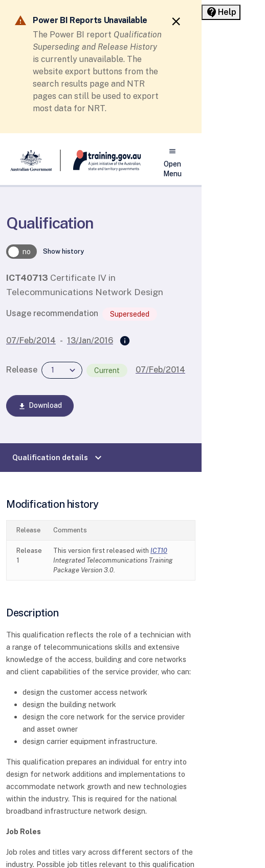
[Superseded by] (125, 341)
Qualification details (58, 458)
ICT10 (159, 551)
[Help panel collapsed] (221, 12)
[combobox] (62, 370)
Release (22, 370)
